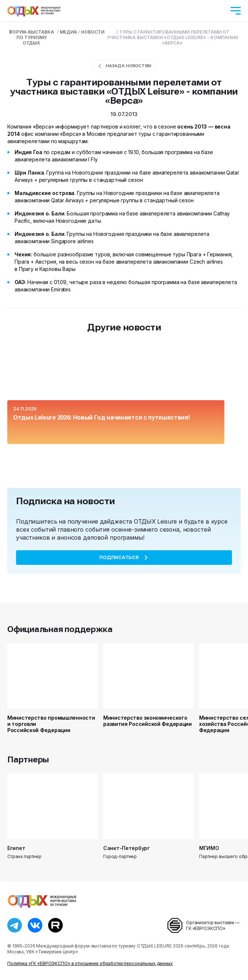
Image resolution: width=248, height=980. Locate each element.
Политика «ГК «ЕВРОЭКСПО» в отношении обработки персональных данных (90, 963)
